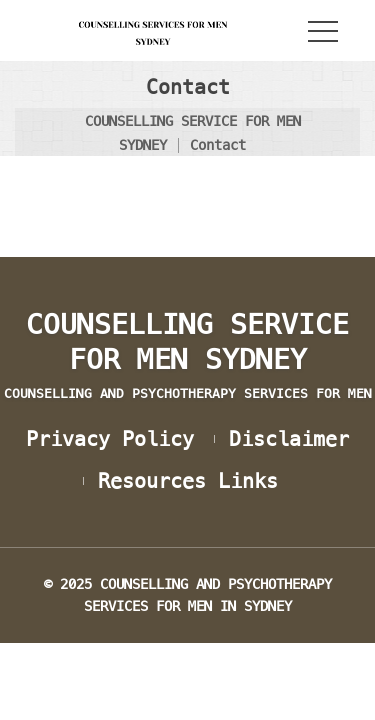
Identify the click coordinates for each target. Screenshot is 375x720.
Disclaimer (289, 439)
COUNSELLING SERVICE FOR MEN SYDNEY (187, 354)
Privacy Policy (110, 439)
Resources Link (188, 481)
